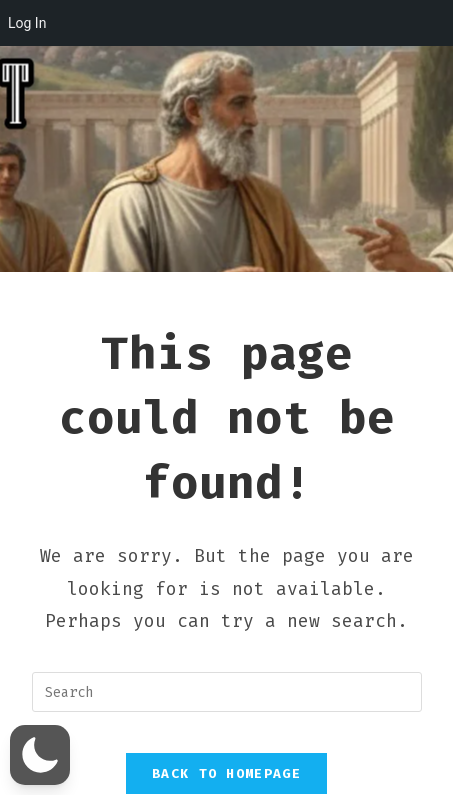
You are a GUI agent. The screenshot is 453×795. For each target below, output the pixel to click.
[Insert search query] (227, 692)
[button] (40, 755)
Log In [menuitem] (27, 23)
